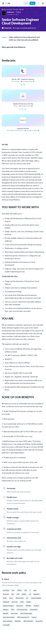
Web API (6, 613)
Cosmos (34, 617)
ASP (18, 594)
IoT (27, 598)
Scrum (5, 598)
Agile (35, 590)
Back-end (15, 602)
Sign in (26, 3)
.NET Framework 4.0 (23, 617)
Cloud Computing (36, 598)
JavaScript (6, 590)
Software (6, 610)
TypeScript (6, 602)
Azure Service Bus (22, 610)
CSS (26, 590)
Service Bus (39, 621)
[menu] (38, 3)
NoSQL (24, 594)
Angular (29, 602)
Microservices (20, 598)
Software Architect (8, 606)
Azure (11, 598)
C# (30, 594)
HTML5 (19, 590)
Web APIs (18, 621)
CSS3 (13, 610)
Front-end (6, 594)
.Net (13, 590)
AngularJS (36, 594)
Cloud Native (34, 610)
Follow (19, 12)
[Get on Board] (3, 3)
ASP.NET (28, 606)
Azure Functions (8, 621)
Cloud (22, 602)
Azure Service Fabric (9, 617)
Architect (36, 606)
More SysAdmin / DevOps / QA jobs (13, 9)
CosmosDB (6, 625)
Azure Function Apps (26, 613)
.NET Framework (28, 621)
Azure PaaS (14, 613)
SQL (13, 594)
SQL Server (20, 606)
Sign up (33, 3)
